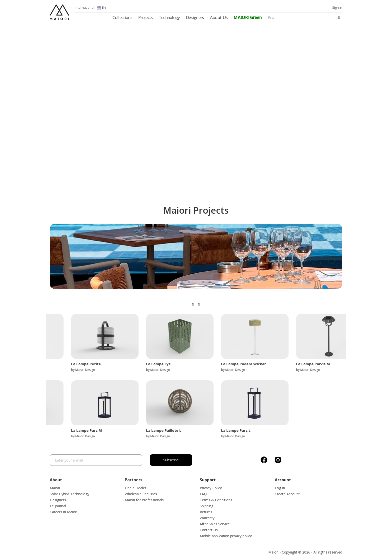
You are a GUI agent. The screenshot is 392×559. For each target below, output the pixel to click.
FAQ (203, 494)
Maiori (55, 488)
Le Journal (58, 506)
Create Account (287, 494)
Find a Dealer (135, 488)
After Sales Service (215, 524)
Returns (206, 512)
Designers (58, 500)
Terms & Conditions (216, 500)
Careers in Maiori (63, 512)
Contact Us (209, 530)
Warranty (207, 518)
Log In (280, 488)
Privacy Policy (211, 488)
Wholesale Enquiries (141, 494)
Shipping (206, 506)
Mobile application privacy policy (226, 536)
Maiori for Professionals (144, 500)
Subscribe (171, 460)
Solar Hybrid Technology (69, 494)
